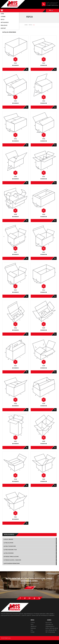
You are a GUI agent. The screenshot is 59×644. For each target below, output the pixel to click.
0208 (15, 214)
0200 (15, 63)
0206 (15, 177)
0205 (44, 139)
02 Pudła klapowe (8, 543)
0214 (44, 290)
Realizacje (33, 628)
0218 (44, 366)
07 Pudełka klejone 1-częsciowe (12, 560)
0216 (44, 328)
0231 (15, 517)
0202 (15, 101)
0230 (44, 479)
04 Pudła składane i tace (10, 550)
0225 (15, 403)
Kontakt (33, 632)
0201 (44, 63)
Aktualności (34, 626)
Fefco (32, 624)
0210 (15, 252)
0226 (44, 403)
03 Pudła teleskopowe (10, 546)
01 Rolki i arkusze (8, 539)
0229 (15, 479)
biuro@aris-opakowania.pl (52, 5)
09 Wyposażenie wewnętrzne (12, 563)
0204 (15, 139)
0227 (15, 441)
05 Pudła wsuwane (9, 553)
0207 (44, 177)
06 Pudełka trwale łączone (11, 557)
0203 (44, 101)
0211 (44, 252)
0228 (44, 441)
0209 (44, 214)
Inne (32, 630)
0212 (15, 290)
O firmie (29, 588)
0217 (15, 366)
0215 (15, 328)
